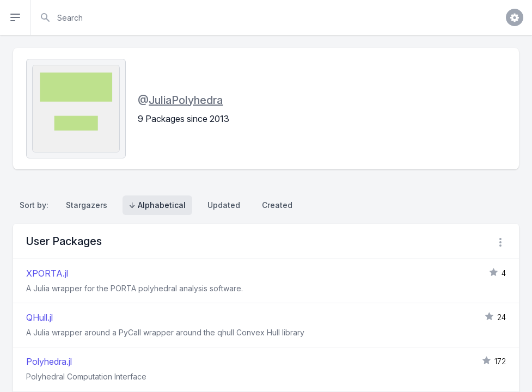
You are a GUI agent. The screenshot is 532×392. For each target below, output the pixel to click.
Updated (224, 205)
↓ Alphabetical (157, 205)
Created (277, 205)
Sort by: (36, 205)
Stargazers (87, 205)
